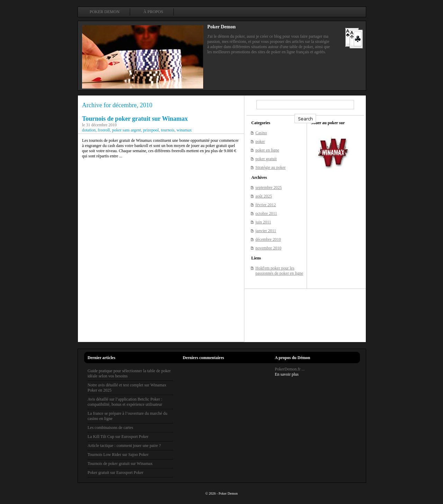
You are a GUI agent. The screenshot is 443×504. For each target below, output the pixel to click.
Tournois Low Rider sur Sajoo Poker (118, 455)
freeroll (104, 130)
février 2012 (266, 205)
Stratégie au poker (270, 167)
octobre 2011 (266, 213)
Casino (261, 133)
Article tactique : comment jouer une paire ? (124, 446)
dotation (89, 130)
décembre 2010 (268, 239)
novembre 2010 (268, 248)
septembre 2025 (269, 187)
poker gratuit (266, 159)
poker (260, 141)
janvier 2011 (266, 231)
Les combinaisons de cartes (110, 428)
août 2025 (264, 196)
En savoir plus (287, 374)
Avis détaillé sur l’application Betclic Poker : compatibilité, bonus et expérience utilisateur (125, 402)
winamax (184, 130)
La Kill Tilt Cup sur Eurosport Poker (118, 437)
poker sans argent (127, 130)
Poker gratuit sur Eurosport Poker (115, 473)
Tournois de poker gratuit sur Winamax (135, 119)
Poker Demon (105, 12)
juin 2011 (263, 222)
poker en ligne (267, 150)
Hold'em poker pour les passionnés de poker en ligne (279, 271)
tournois (168, 130)
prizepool (151, 130)
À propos (153, 12)
